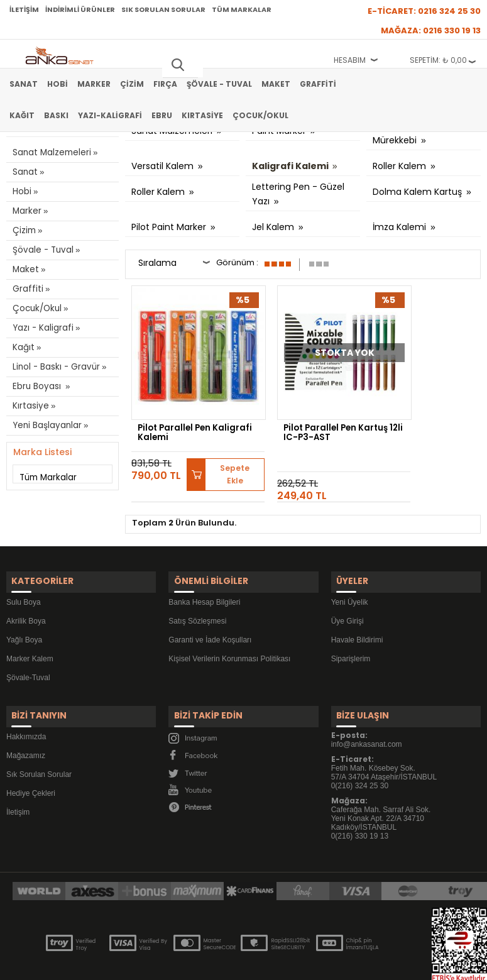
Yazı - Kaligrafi (41, 328)
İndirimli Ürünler (80, 9)
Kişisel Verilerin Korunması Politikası (229, 627)
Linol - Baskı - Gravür (54, 367)
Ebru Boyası (37, 386)
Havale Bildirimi (357, 608)
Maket (276, 84)
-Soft (173, 964)
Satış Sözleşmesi (197, 589)
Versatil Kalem (164, 166)
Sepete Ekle (216, 449)
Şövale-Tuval (28, 646)
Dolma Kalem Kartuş (419, 192)
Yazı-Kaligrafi (110, 115)
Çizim (132, 84)
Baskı (56, 115)
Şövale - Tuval (219, 84)
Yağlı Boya (24, 608)
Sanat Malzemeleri (51, 152)
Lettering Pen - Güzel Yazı (298, 195)
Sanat (24, 84)
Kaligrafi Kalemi (291, 166)
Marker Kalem (30, 627)
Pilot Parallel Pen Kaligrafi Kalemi (176, 408)
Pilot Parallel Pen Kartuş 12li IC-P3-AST (298, 412)
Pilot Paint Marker (170, 227)
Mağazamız (26, 717)
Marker (94, 84)
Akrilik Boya (26, 589)
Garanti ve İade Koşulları (210, 608)
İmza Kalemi (401, 227)
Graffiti (318, 84)
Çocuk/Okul (260, 115)
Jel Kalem (274, 227)
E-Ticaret (206, 964)
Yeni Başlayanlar (46, 425)
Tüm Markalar (242, 9)
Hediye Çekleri (31, 754)
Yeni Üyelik (350, 570)
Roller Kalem (401, 166)
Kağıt (22, 115)
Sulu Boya (24, 570)
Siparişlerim (351, 627)
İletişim (24, 9)
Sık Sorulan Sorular (163, 9)
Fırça (165, 84)
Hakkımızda (26, 698)
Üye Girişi (347, 589)
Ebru (162, 115)
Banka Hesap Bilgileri (204, 570)
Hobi (57, 84)
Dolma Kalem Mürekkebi (402, 134)
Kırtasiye (202, 115)
